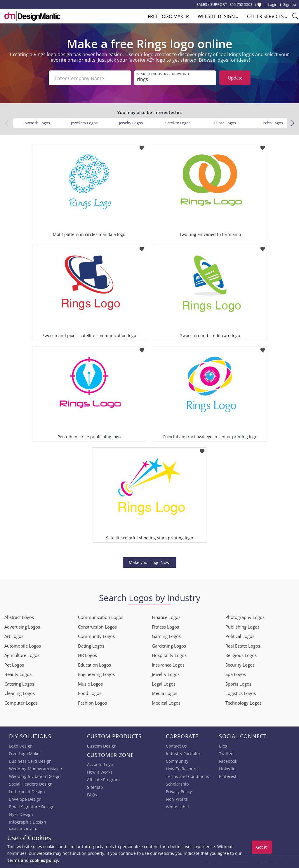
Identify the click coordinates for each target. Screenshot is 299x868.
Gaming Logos (166, 636)
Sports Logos (238, 683)
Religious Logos (241, 655)
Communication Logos (101, 617)
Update (235, 78)
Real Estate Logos (243, 645)
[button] (292, 122)
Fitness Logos (165, 626)
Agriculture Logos (22, 655)
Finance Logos (166, 617)
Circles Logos (272, 122)
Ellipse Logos (225, 122)
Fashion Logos (92, 702)
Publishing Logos (242, 626)
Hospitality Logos (169, 655)
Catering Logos (19, 683)
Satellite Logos (178, 122)
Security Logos (240, 664)
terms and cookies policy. (33, 860)
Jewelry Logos (131, 122)
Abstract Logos (19, 617)
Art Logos (14, 636)
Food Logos (90, 693)
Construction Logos (97, 626)
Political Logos (240, 636)
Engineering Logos (96, 674)
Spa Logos (236, 674)
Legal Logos (164, 683)
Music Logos (90, 683)
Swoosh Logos (37, 122)
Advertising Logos (22, 626)
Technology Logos (244, 702)
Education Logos (94, 664)
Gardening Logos (169, 645)
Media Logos (165, 693)
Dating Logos (91, 645)
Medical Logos (166, 702)
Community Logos (96, 636)
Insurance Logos (168, 664)
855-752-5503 (241, 4)
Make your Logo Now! (150, 562)
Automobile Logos (23, 645)
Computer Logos (21, 702)
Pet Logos (14, 664)
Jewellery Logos (84, 122)
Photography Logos (245, 617)
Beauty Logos (18, 674)
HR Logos (87, 655)
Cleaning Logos (20, 693)
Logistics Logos (241, 693)
